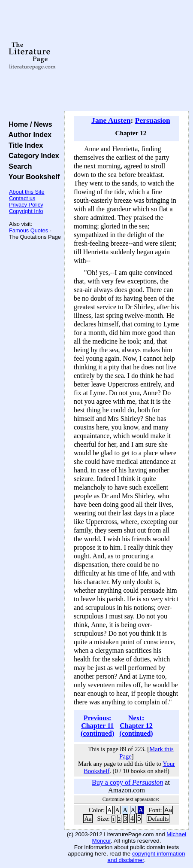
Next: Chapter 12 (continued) (136, 726)
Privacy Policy (26, 205)
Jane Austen (111, 120)
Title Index (24, 145)
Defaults (158, 819)
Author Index (28, 134)
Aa (168, 810)
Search (18, 166)
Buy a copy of (127, 782)
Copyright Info (26, 211)
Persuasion (153, 120)
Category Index (32, 155)
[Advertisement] (127, 56)
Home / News (29, 124)
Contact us (22, 198)
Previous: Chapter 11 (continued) (97, 726)
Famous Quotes (29, 230)
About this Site (27, 192)
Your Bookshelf (32, 177)
